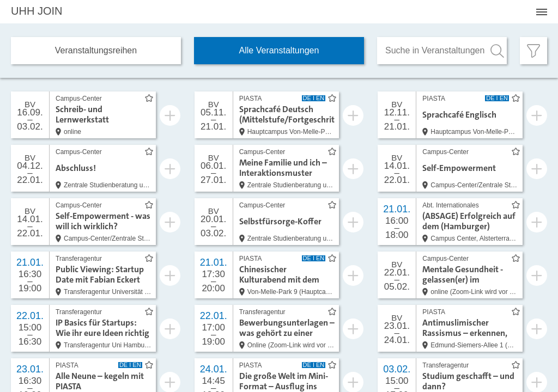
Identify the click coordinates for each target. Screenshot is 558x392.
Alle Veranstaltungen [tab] (279, 50)
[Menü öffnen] (542, 12)
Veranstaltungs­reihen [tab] (96, 50)
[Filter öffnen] (533, 51)
